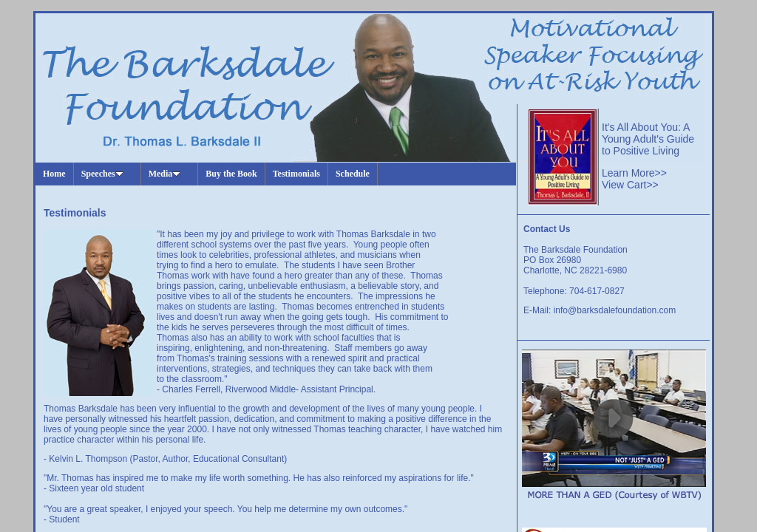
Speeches (102, 174)
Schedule (353, 174)
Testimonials (296, 174)
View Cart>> (630, 185)
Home (54, 174)
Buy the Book (231, 174)
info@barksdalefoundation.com (615, 310)
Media (165, 174)
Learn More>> (634, 173)
